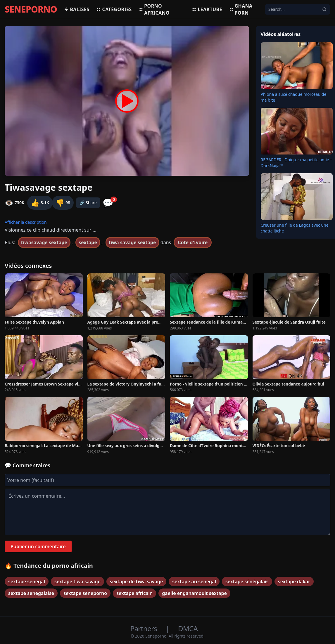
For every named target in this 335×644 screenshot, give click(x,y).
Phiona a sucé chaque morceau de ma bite (294, 97)
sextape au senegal (194, 581)
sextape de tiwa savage (136, 581)
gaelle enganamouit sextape (194, 593)
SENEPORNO (31, 9)
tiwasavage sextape (44, 242)
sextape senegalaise (31, 593)
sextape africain (134, 593)
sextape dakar (294, 581)
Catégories (114, 9)
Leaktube (207, 9)
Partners (145, 628)
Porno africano (154, 9)
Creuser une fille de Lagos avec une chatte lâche (295, 228)
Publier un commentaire (38, 546)
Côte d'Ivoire (193, 242)
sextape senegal (27, 581)
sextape (88, 242)
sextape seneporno (85, 593)
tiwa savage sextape (132, 242)
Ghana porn (241, 9)
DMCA (188, 628)
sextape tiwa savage (77, 581)
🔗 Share (88, 203)
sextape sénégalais (247, 581)
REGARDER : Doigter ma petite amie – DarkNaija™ (297, 163)
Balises (77, 9)
